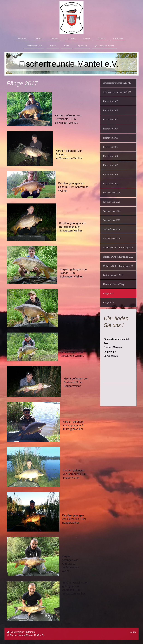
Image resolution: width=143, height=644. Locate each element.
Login (133, 632)
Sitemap (30, 632)
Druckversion (16, 632)
